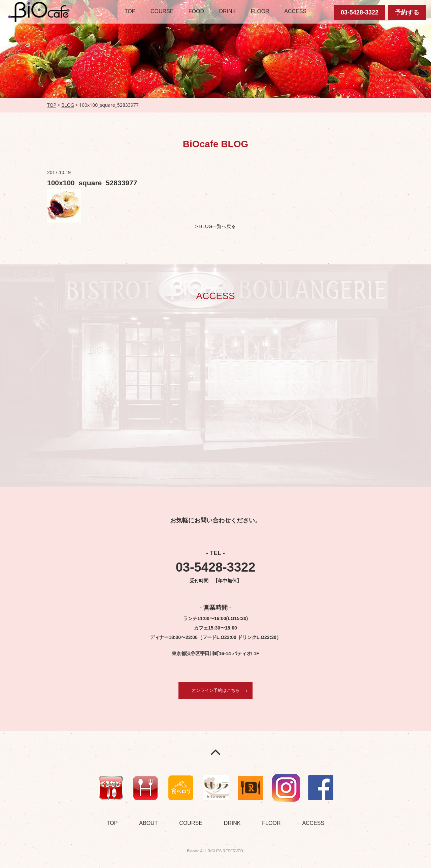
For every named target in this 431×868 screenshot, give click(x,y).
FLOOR (260, 11)
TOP (130, 11)
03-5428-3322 (360, 12)
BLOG (68, 105)
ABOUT (148, 823)
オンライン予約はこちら (215, 690)
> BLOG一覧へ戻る (216, 226)
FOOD (196, 11)
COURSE (162, 11)
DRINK (228, 11)
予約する (407, 12)
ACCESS (295, 11)
